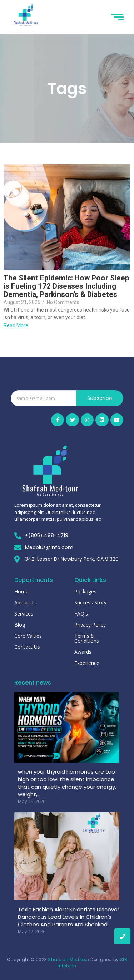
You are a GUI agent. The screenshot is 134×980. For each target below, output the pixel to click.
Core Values (28, 636)
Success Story (90, 602)
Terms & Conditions (87, 638)
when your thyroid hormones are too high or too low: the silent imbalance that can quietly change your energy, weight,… (67, 783)
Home (21, 591)
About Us (25, 602)
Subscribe (100, 398)
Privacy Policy (90, 625)
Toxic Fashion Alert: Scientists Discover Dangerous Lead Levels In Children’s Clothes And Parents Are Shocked (69, 917)
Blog (20, 625)
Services (24, 614)
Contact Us (27, 647)
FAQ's (81, 614)
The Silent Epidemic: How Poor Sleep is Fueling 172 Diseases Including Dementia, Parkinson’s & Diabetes (66, 286)
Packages (85, 591)
